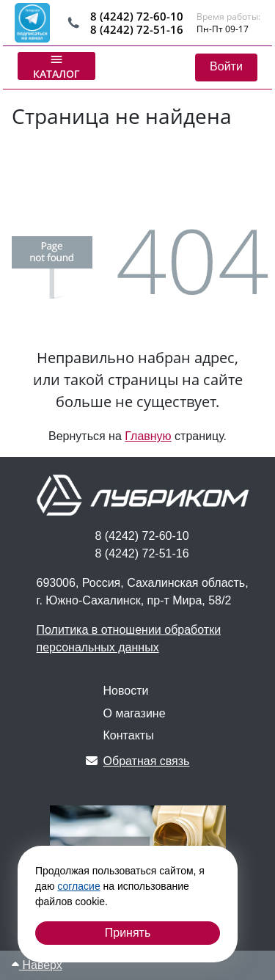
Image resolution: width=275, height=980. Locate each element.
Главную (148, 436)
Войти (226, 66)
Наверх (37, 965)
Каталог (56, 66)
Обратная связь (138, 761)
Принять (128, 933)
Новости (126, 691)
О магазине (135, 713)
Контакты (129, 735)
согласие (78, 886)
